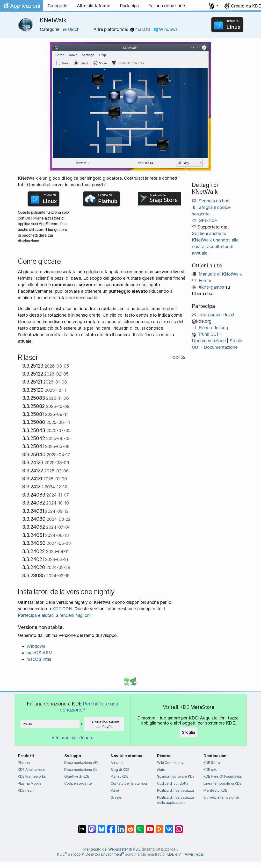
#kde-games (211, 287)
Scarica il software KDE (176, 776)
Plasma (24, 763)
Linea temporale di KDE (222, 783)
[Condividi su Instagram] (179, 827)
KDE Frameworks (32, 776)
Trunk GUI (208, 334)
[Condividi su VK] (169, 827)
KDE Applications (32, 770)
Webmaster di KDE (124, 849)
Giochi (72, 29)
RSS (178, 357)
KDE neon (26, 790)
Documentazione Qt (81, 770)
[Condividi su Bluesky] (101, 827)
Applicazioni (21, 7)
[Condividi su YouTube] (150, 827)
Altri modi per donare (72, 738)
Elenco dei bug (213, 328)
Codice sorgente (78, 783)
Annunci (117, 763)
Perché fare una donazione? (89, 707)
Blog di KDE (120, 770)
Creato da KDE (246, 6)
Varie (115, 790)
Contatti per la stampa (129, 783)
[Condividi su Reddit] (130, 827)
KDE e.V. (210, 770)
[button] (214, 6)
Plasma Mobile (30, 783)
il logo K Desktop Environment (98, 854)
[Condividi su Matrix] (82, 827)
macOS (141, 29)
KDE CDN (62, 609)
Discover (33, 218)
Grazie (116, 797)
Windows (166, 29)
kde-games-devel (216, 315)
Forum (205, 281)
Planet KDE (120, 776)
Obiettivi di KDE (77, 776)
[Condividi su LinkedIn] (121, 827)
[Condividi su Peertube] (159, 827)
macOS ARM (40, 653)
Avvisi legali (194, 854)
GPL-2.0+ (208, 220)
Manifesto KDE (215, 790)
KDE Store (212, 763)
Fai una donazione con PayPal (104, 724)
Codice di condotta (173, 783)
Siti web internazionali (221, 797)
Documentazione (209, 341)
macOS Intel (39, 659)
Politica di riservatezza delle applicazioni (175, 800)
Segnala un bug (214, 201)
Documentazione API (81, 763)
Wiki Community (170, 763)
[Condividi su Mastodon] (92, 827)
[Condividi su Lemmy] (140, 827)
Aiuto (161, 770)
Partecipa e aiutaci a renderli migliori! (54, 615)
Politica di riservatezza (175, 790)
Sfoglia (188, 732)
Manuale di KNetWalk (220, 274)
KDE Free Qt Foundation (223, 776)
